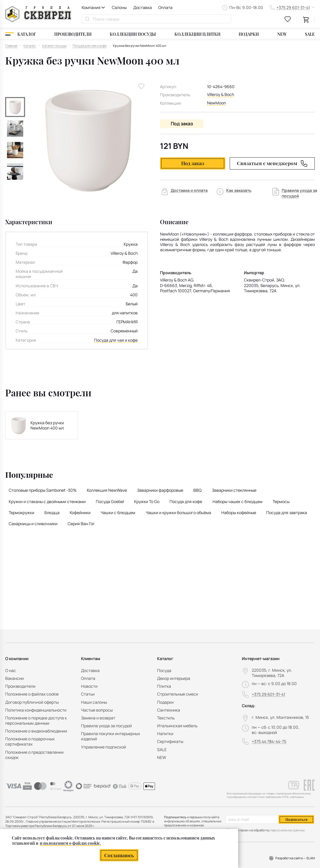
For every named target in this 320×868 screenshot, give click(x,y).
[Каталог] (21, 34)
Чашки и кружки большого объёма (178, 513)
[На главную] (38, 14)
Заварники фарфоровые (160, 490)
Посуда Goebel (110, 501)
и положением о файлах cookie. (70, 843)
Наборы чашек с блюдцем (238, 501)
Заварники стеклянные (234, 490)
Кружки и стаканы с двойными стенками (47, 501)
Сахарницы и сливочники (33, 524)
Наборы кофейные (239, 513)
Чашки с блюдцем (118, 513)
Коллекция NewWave (107, 490)
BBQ (197, 490)
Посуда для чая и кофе (116, 340)
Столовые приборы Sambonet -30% (43, 490)
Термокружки (21, 513)
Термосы (281, 501)
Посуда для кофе (186, 501)
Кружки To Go (147, 501)
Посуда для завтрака (287, 513)
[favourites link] (288, 19)
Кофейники (80, 513)
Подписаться (296, 819)
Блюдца (52, 513)
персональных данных (288, 830)
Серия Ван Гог (81, 524)
